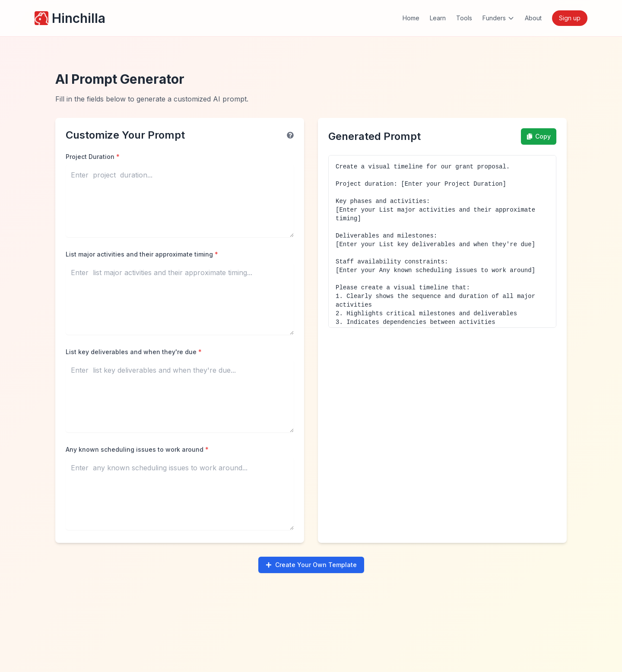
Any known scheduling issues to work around (137, 449)
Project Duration (93, 157)
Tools (464, 18)
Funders (498, 18)
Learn (438, 18)
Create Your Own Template (311, 565)
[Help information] (290, 135)
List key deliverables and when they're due (134, 352)
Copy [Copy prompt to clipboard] (539, 136)
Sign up (570, 18)
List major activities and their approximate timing (142, 254)
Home (411, 18)
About (533, 18)
